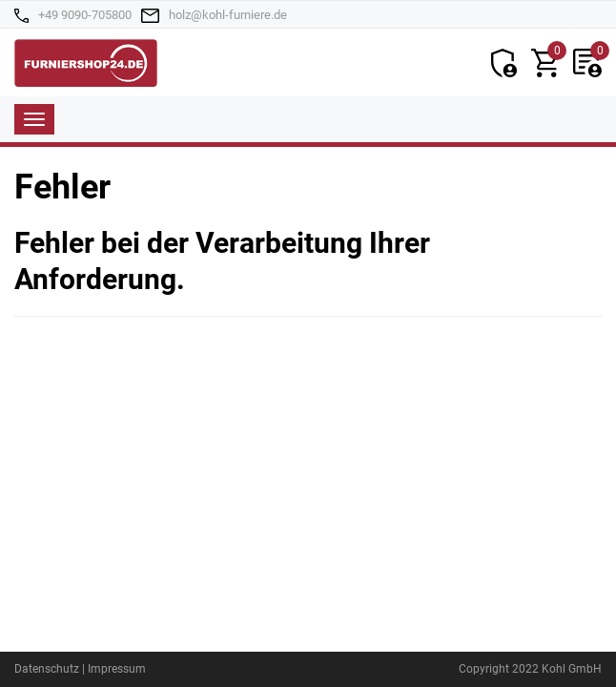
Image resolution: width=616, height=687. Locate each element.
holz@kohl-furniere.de (228, 15)
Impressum (117, 669)
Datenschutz (47, 669)
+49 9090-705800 (85, 15)
